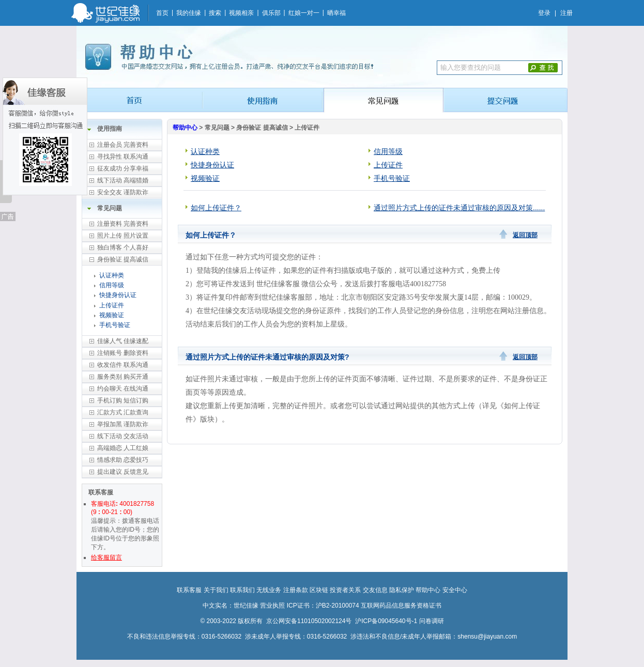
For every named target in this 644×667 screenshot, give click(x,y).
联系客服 (189, 590)
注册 (566, 13)
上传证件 (112, 305)
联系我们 (242, 590)
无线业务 (269, 590)
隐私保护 (402, 590)
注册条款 (296, 590)
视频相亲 (241, 13)
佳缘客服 (45, 136)
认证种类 (112, 275)
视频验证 (112, 315)
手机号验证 (115, 325)
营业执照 (272, 606)
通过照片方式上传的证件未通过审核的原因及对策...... (459, 208)
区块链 (319, 590)
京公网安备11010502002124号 (309, 621)
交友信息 (375, 590)
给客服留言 (106, 557)
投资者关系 (345, 590)
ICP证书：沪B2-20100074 (323, 606)
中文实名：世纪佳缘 (231, 606)
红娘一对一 (304, 13)
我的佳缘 (189, 13)
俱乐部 (271, 13)
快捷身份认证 (118, 295)
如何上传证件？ (216, 208)
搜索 (215, 13)
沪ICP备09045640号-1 (386, 621)
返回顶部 (525, 235)
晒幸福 (336, 13)
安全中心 (455, 590)
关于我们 (216, 590)
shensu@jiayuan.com (487, 637)
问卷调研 (432, 621)
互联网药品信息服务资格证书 (401, 606)
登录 (544, 13)
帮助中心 (185, 128)
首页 (162, 13)
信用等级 (112, 285)
